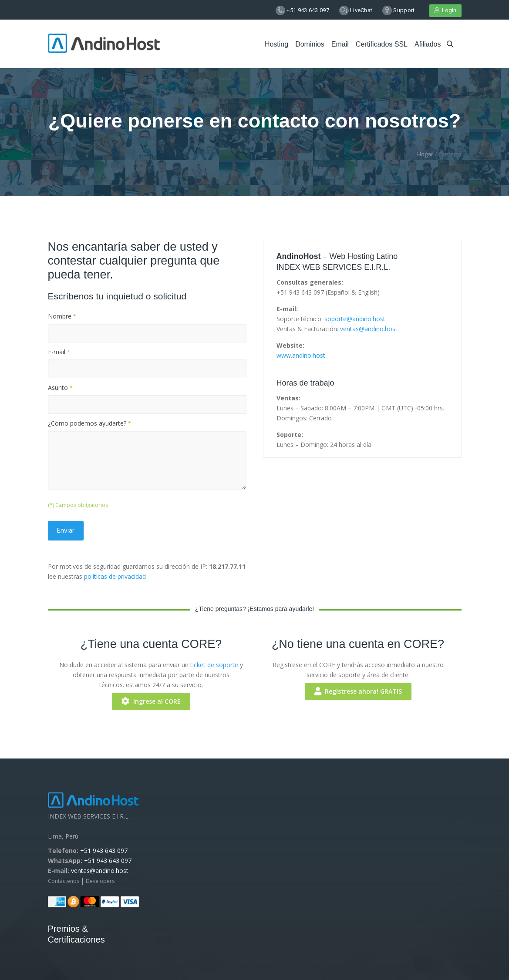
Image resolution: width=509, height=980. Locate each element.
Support (404, 10)
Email (340, 44)
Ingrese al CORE (151, 701)
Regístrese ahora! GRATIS (358, 691)
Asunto (60, 388)
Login (445, 10)
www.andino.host (301, 355)
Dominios (310, 44)
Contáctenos (64, 881)
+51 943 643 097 (308, 10)
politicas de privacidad (115, 576)
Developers (100, 881)
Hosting (276, 44)
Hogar (425, 154)
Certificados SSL (382, 44)
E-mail (59, 352)
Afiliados (428, 44)
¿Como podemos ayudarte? (89, 423)
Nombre (62, 316)
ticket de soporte (214, 665)
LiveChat (361, 10)
